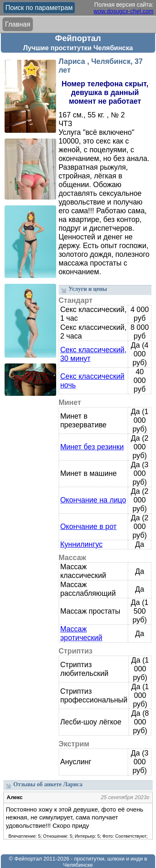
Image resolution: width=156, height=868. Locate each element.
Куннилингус (82, 544)
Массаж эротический (81, 633)
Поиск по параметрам (39, 8)
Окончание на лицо (93, 500)
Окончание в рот (89, 527)
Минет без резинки (92, 447)
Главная (18, 24)
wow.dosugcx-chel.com (124, 11)
